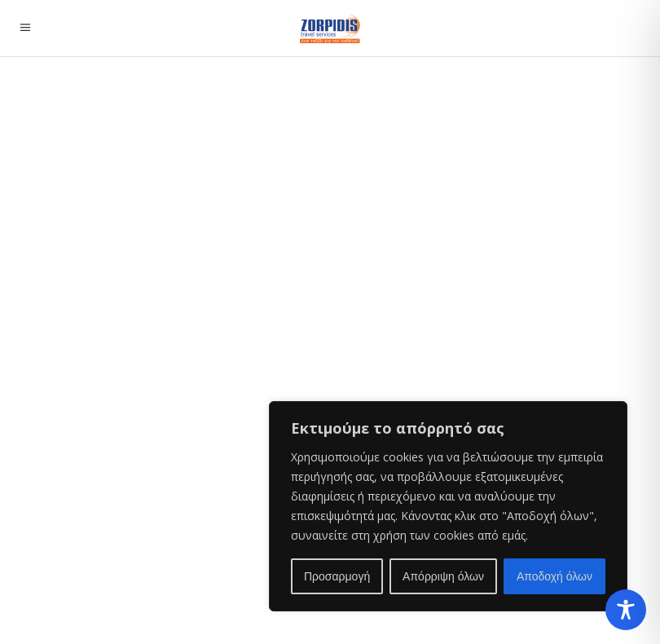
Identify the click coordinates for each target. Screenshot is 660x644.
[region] (448, 506)
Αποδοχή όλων (554, 576)
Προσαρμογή (337, 576)
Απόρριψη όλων (443, 576)
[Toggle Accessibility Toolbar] (626, 610)
